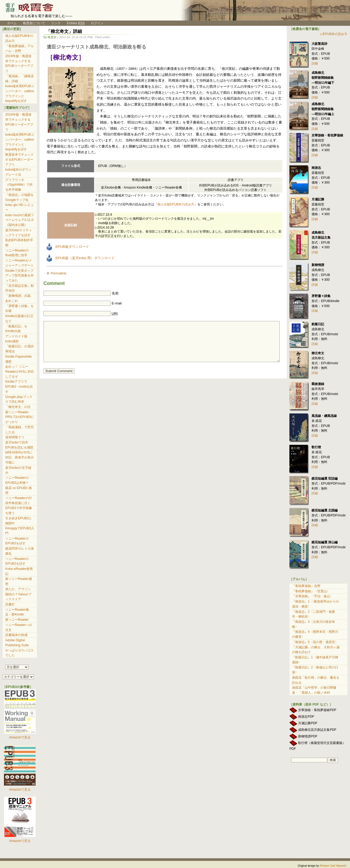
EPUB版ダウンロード (68, 247)
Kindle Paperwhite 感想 (19, 359)
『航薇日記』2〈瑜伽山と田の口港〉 (315, 670)
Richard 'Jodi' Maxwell (333, 866)
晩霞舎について (34, 23)
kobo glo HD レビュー (20, 207)
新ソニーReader (17, 620)
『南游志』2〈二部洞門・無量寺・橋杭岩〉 (313, 614)
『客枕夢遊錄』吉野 (306, 586)
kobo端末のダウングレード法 (18, 172)
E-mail (117, 303)
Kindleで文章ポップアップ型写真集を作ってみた (20, 276)
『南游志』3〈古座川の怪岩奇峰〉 (313, 624)
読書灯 (10, 604)
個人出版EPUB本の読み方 (176, 204)
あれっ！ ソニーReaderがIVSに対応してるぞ (20, 371)
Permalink (58, 273)
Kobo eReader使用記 (19, 571)
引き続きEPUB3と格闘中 (19, 521)
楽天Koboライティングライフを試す (19, 233)
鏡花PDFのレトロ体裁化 (20, 551)
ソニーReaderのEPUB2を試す (17, 561)
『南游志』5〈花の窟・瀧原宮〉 (315, 642)
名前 (115, 293)
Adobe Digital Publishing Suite (17, 643)
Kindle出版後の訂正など (19, 319)
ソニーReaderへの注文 (19, 627)
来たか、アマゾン (18, 589)
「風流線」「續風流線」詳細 (20, 79)
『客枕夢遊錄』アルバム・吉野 (20, 49)
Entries (76, 23)
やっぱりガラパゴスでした (20, 653)
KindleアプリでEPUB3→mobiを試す (19, 386)
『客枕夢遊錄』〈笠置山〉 (311, 591)
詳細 (315, 63)
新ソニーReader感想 (19, 581)
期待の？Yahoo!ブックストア (18, 597)
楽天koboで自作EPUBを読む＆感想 (19, 445)
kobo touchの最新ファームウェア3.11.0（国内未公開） (20, 220)
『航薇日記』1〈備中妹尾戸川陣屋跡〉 (315, 660)
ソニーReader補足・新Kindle (17, 612)
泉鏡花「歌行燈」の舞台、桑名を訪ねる (316, 680)
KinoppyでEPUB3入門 (20, 531)
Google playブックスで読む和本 (19, 399)
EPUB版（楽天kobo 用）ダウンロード (81, 258)
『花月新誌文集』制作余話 (20, 288)
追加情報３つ (15, 437)
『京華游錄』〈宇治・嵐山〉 (313, 596)
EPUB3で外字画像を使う (19, 511)
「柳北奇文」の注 (18, 407)
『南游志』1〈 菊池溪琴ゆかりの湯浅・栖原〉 (315, 604)
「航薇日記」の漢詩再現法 (20, 349)
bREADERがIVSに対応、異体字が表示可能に (20, 457)
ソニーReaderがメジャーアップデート (20, 263)
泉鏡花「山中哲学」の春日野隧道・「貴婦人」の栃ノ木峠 (314, 690)
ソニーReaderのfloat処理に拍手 (17, 253)
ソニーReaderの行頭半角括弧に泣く (19, 500)
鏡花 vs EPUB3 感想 (18, 490)
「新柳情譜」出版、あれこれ (20, 298)
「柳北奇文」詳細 (64, 31)
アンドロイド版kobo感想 (16, 339)
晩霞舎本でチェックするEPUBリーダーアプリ (20, 159)
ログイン (97, 23)
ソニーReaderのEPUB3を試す (17, 541)
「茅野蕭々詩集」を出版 (20, 309)
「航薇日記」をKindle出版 (16, 329)
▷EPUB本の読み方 (334, 34)
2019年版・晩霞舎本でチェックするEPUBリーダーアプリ (19, 63)
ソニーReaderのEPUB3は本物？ (17, 480)
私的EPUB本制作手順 (19, 243)
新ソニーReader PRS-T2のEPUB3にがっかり (20, 417)
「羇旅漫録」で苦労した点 (20, 430)
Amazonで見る (20, 737)
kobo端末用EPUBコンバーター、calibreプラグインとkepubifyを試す (20, 93)
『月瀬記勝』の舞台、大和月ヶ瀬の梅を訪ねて (316, 650)
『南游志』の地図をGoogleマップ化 (20, 197)
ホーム (10, 23)
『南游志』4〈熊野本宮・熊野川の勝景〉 (315, 634)
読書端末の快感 (16, 635)
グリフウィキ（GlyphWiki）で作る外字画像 (19, 185)
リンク (56, 23)
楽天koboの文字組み (18, 470)
